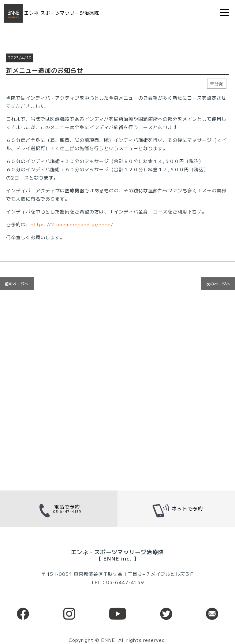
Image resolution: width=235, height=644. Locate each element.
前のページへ (17, 284)
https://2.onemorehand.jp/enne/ (72, 224)
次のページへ (218, 284)
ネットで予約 (176, 509)
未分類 (217, 83)
